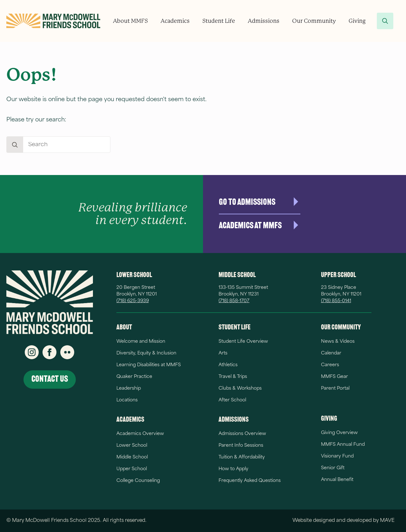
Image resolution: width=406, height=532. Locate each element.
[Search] (15, 145)
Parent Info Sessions (241, 446)
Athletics (228, 365)
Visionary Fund (337, 456)
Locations (127, 400)
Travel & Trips (233, 377)
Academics (175, 21)
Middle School (132, 457)
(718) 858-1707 (234, 301)
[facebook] (49, 352)
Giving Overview (339, 433)
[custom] (67, 352)
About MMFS (130, 21)
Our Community (314, 21)
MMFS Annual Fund (343, 445)
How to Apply (233, 469)
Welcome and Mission (141, 342)
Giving (357, 21)
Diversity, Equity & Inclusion (146, 353)
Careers (330, 365)
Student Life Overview (243, 342)
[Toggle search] (385, 21)
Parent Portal (335, 389)
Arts (223, 353)
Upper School (132, 469)
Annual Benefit (337, 480)
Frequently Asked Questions (250, 481)
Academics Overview (140, 434)
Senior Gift (333, 468)
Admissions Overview (242, 434)
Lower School (132, 446)
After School (232, 400)
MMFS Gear (334, 377)
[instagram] (32, 352)
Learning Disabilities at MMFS (149, 365)
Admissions (264, 21)
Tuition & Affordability (242, 457)
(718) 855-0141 (336, 301)
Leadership (129, 389)
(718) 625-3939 (133, 301)
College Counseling (138, 481)
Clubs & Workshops (240, 389)
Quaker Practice (134, 377)
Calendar (331, 353)
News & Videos (338, 342)
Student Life (219, 21)
